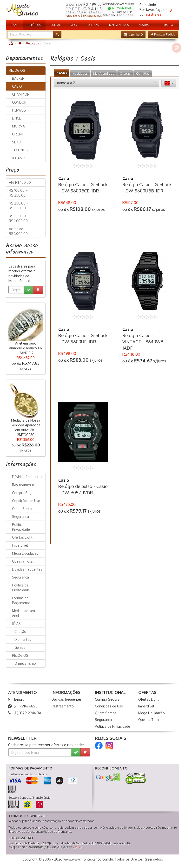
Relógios (33, 43)
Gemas (20, 647)
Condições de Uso (26, 501)
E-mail (16, 699)
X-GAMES (19, 158)
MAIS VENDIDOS (119, 25)
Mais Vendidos (104, 73)
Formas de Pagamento (21, 600)
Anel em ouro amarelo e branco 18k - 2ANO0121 (26, 348)
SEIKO (17, 142)
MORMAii (19, 126)
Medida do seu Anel (23, 613)
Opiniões (143, 73)
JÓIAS (14, 25)
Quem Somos (23, 509)
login (170, 10)
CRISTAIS (56, 25)
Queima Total (23, 561)
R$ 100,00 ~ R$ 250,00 (18, 193)
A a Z (74, 25)
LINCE (16, 118)
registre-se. (153, 14)
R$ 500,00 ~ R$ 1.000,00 (19, 218)
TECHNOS (20, 150)
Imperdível (20, 545)
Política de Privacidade (21, 527)
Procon (79, 847)
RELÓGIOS (34, 25)
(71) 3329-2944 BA (25, 713)
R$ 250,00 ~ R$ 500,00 (19, 206)
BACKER (18, 78)
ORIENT (18, 134)
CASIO (62, 73)
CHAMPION (21, 94)
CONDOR (19, 102)
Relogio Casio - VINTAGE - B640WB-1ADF (144, 342)
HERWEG (19, 110)
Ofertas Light (22, 537)
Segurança (20, 517)
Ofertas (125, 73)
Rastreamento (23, 485)
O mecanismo (25, 663)
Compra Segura (24, 493)
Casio (64, 178)
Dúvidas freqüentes (27, 477)
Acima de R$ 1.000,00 (18, 231)
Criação (20, 632)
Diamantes (23, 639)
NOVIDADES (146, 25)
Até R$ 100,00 (20, 182)
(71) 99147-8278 (23, 706)
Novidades (80, 73)
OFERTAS (93, 25)
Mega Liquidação (25, 553)
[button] (133, 35)
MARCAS (169, 25)
